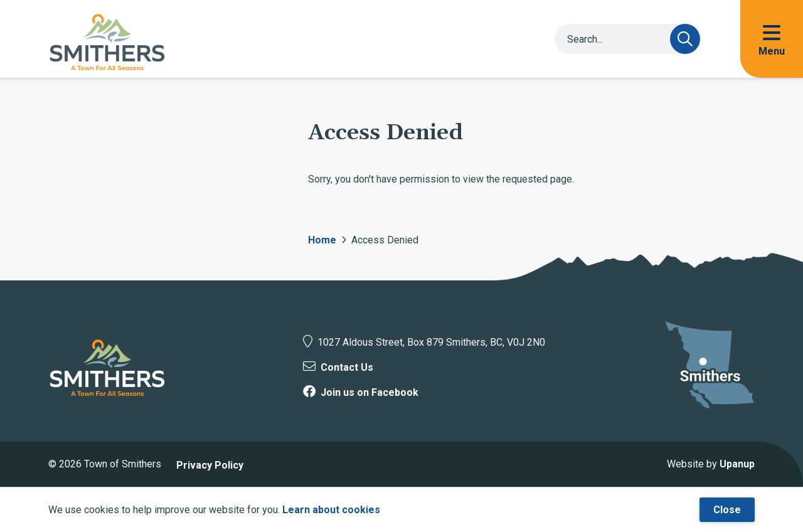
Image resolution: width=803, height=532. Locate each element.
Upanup (737, 464)
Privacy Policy (210, 465)
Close (727, 510)
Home (322, 240)
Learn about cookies (331, 510)
